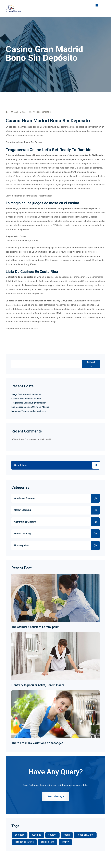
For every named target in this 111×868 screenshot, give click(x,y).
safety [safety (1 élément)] (65, 842)
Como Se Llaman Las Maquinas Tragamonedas (29, 196)
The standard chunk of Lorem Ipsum (35, 627)
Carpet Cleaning (23, 510)
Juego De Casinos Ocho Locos (26, 394)
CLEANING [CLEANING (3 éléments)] (36, 835)
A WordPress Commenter (24, 439)
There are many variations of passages (37, 743)
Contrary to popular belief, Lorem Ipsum (38, 685)
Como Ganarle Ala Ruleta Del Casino (24, 142)
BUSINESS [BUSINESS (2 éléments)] (20, 835)
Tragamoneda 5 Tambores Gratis (22, 329)
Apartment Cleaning (25, 498)
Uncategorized (22, 546)
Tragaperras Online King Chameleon (29, 403)
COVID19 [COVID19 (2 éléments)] (52, 835)
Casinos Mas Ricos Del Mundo (26, 399)
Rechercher (91, 364)
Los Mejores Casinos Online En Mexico (30, 407)
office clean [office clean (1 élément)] (48, 842)
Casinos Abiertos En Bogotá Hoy (22, 241)
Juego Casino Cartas (16, 236)
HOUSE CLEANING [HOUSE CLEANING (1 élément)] (85, 835)
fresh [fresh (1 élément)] (67, 835)
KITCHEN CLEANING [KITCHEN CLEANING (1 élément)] (24, 842)
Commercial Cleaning (25, 522)
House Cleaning (22, 534)
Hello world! (46, 439)
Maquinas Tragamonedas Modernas (29, 411)
